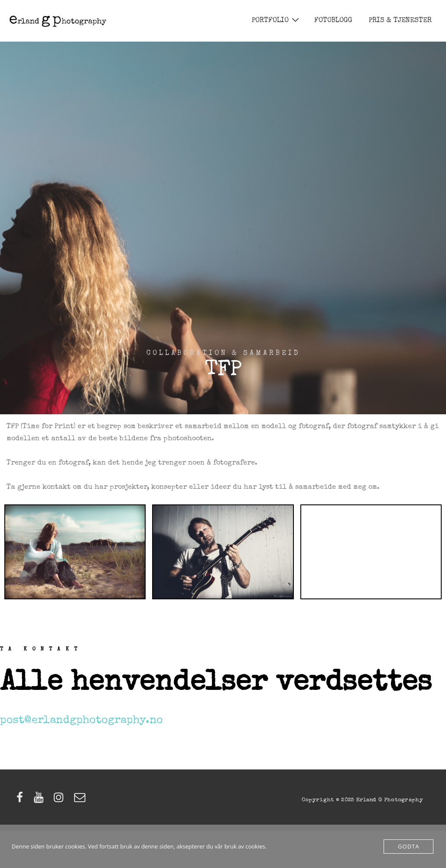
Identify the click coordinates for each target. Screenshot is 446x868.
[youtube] (41, 801)
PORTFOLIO (277, 20)
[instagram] (61, 801)
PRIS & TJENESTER (400, 21)
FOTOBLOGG (333, 21)
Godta (409, 846)
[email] (81, 801)
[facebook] (22, 801)
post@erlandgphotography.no (81, 720)
